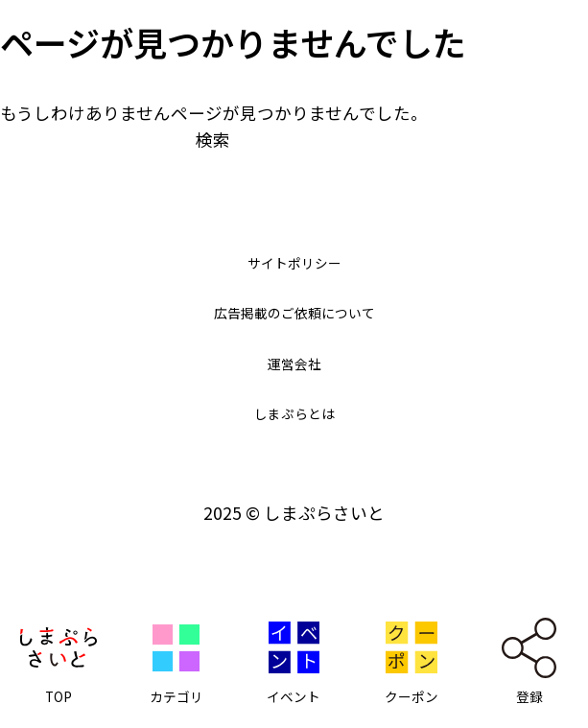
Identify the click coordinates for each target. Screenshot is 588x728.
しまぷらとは (294, 412)
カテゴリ (176, 699)
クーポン (412, 699)
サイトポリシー (294, 261)
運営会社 (294, 362)
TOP (59, 699)
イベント (294, 699)
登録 (529, 699)
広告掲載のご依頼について (294, 311)
